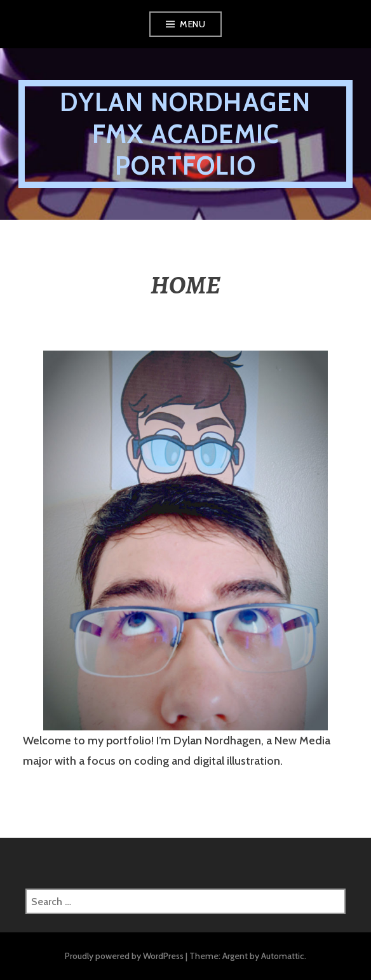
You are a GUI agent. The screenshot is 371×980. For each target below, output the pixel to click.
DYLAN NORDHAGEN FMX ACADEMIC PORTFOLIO (185, 134)
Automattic (283, 956)
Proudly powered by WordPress (124, 956)
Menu (192, 24)
